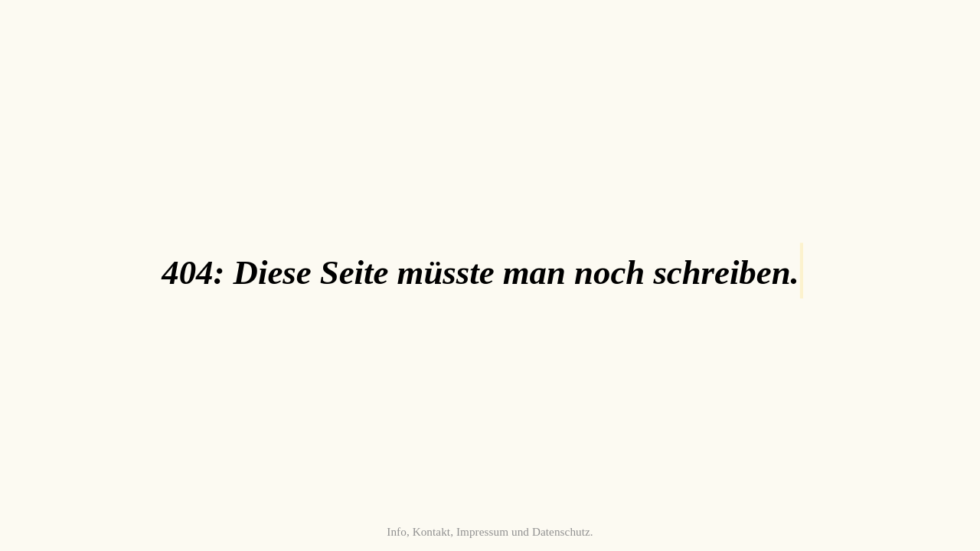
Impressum (482, 531)
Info (397, 531)
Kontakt (432, 531)
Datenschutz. (563, 531)
